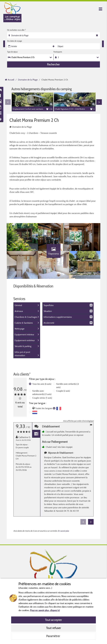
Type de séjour (12, 52)
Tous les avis (42, 384)
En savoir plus (63, 531)
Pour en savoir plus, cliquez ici (45, 610)
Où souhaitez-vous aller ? (16, 30)
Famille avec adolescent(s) (42, 392)
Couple (63, 391)
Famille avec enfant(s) (68, 386)
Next (99, 102)
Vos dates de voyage (14, 41)
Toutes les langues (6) (45, 408)
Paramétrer (54, 636)
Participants (58, 52)
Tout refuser (54, 628)
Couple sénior (42, 398)
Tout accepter (53, 620)
